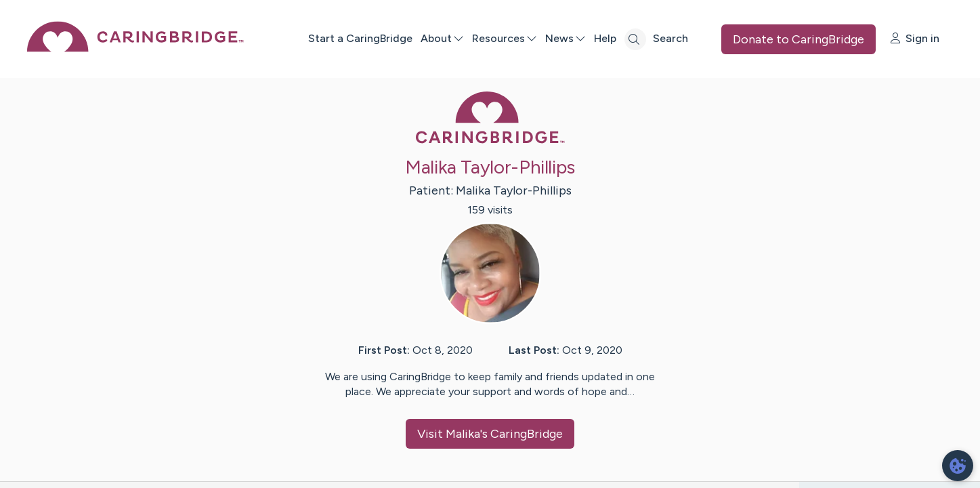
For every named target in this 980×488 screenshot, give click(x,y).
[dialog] (958, 466)
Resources (505, 38)
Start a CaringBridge (360, 38)
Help (605, 38)
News (566, 38)
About (442, 38)
